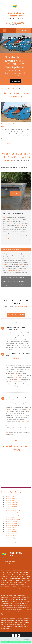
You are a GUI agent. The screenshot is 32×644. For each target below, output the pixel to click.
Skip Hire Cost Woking (12, 523)
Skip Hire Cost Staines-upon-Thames (15, 515)
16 (23, 50)
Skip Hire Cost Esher (11, 527)
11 (13, 50)
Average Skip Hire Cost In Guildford (14, 285)
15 (21, 50)
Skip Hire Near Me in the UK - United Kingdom (16, 39)
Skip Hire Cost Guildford (12, 534)
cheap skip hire (7, 238)
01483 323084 (17, 23)
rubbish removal (15, 259)
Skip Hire (4, 88)
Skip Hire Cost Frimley (12, 540)
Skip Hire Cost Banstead (12, 502)
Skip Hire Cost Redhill (11, 505)
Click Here (15, 193)
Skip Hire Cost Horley (11, 500)
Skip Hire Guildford (16, 315)
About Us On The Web (10, 562)
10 (11, 50)
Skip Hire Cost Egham (11, 538)
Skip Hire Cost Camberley (13, 521)
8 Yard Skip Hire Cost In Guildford (13, 281)
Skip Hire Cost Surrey (11, 492)
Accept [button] (24, 642)
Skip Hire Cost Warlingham (13, 519)
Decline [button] (8, 642)
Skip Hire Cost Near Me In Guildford (14, 278)
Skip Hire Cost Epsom (11, 498)
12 (15, 50)
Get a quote (23, 30)
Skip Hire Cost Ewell (11, 517)
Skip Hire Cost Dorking (12, 496)
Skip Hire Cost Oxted (11, 530)
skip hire (6, 217)
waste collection (20, 270)
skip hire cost (23, 426)
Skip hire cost (10, 88)
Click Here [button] (27, 639)
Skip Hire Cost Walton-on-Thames (15, 511)
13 (17, 50)
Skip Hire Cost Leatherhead (13, 513)
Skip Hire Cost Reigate (12, 542)
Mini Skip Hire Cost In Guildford (13, 249)
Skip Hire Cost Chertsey (12, 509)
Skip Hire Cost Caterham (12, 507)
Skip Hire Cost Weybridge (13, 525)
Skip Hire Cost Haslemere (13, 536)
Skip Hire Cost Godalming (13, 532)
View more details (6, 144)
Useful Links (8, 564)
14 (19, 50)
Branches (7, 566)
